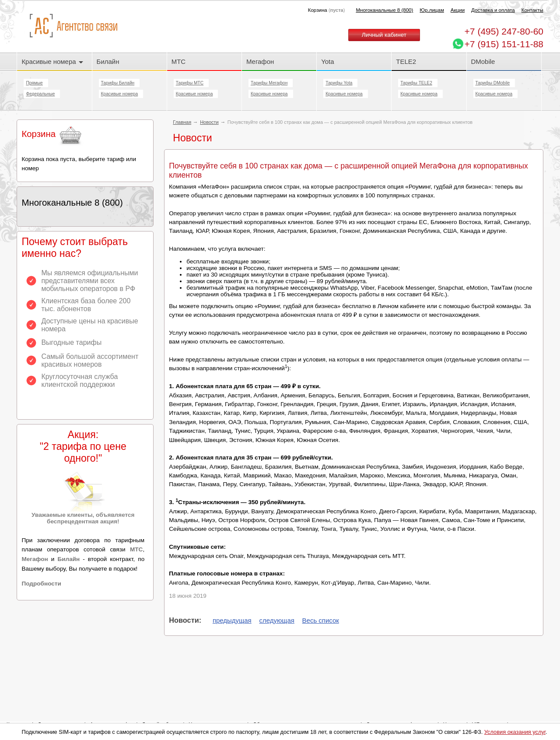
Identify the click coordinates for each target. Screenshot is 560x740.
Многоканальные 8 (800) (384, 10)
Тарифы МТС (190, 83)
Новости (209, 122)
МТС (178, 61)
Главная (182, 122)
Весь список (321, 620)
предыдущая (232, 620)
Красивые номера (52, 61)
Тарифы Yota (339, 83)
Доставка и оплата (493, 10)
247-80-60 (504, 31)
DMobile (483, 61)
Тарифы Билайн (118, 83)
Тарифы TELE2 (416, 83)
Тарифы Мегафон (269, 83)
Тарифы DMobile (493, 83)
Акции (458, 10)
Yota (327, 61)
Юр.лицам (432, 10)
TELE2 (406, 61)
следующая (277, 620)
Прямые (34, 83)
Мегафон (260, 61)
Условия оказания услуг (515, 732)
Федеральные (40, 94)
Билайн (108, 61)
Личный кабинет (384, 35)
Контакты (532, 10)
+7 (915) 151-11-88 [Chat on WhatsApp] (504, 44)
